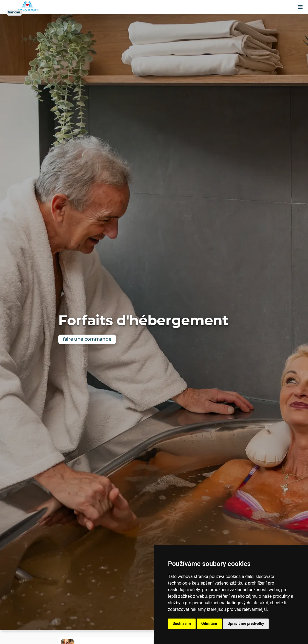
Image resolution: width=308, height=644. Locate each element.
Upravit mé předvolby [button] (246, 623)
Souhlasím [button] (182, 623)
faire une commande (87, 339)
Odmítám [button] (209, 623)
